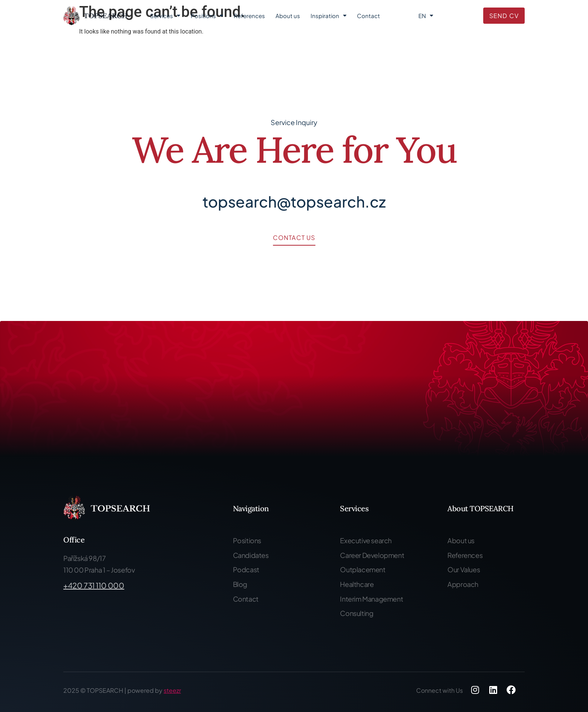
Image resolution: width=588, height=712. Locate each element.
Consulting (357, 613)
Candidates (251, 555)
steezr (172, 690)
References (249, 16)
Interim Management (371, 599)
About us (288, 16)
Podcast (246, 569)
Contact (368, 16)
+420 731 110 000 (94, 585)
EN (426, 16)
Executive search (366, 540)
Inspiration (328, 16)
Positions (207, 16)
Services (165, 16)
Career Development (372, 555)
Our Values (464, 569)
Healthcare (357, 584)
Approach (463, 584)
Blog (240, 584)
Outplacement (363, 569)
